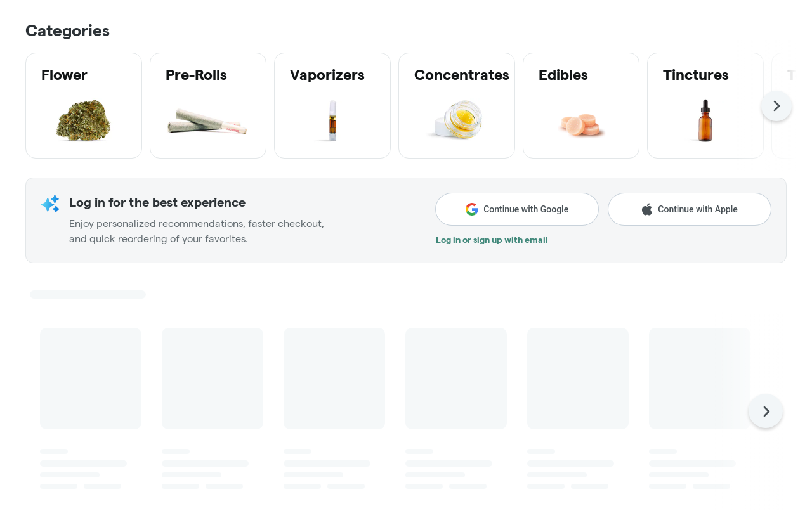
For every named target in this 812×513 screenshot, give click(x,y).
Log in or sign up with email (492, 240)
